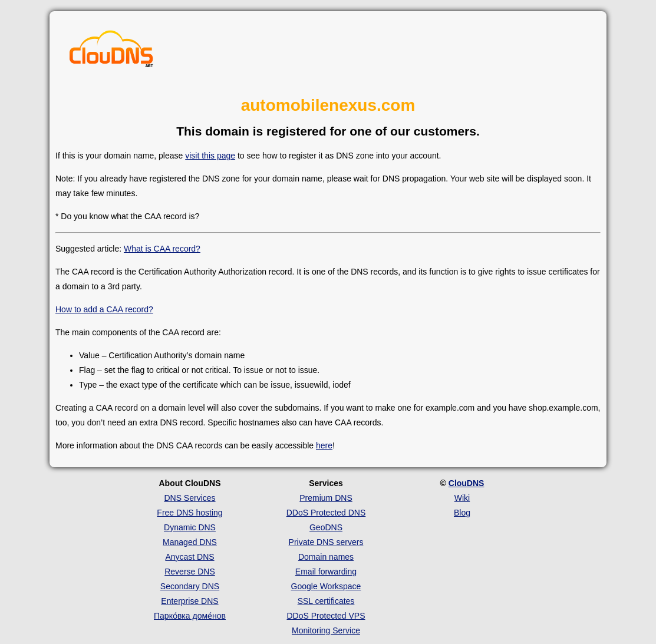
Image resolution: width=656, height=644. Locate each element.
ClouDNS (467, 483)
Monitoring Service (326, 630)
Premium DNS (326, 498)
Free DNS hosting (189, 513)
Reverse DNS (190, 572)
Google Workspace (326, 586)
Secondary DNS (190, 586)
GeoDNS (326, 527)
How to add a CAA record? (104, 309)
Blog (462, 513)
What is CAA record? (162, 249)
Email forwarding (326, 572)
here (324, 445)
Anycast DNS (189, 557)
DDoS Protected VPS (326, 616)
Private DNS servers (326, 542)
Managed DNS (190, 542)
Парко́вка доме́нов (190, 616)
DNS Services (189, 498)
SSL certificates (326, 601)
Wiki (462, 498)
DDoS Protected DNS (326, 513)
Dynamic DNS (190, 527)
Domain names (326, 557)
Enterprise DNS (189, 601)
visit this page (210, 156)
